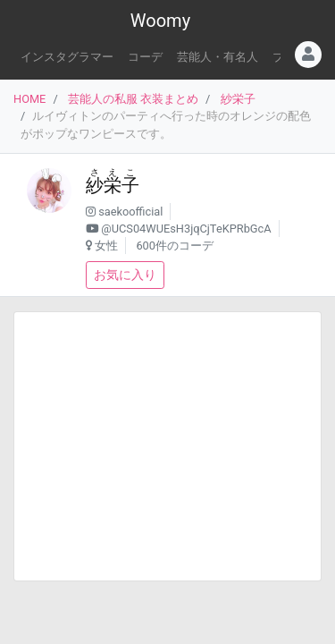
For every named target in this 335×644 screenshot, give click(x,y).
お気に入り (125, 275)
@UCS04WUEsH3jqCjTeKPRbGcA (186, 229)
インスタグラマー (67, 57)
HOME (29, 99)
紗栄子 (238, 99)
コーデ (145, 57)
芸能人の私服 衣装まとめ (133, 99)
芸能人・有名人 (218, 57)
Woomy (160, 21)
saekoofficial (130, 212)
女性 (106, 246)
